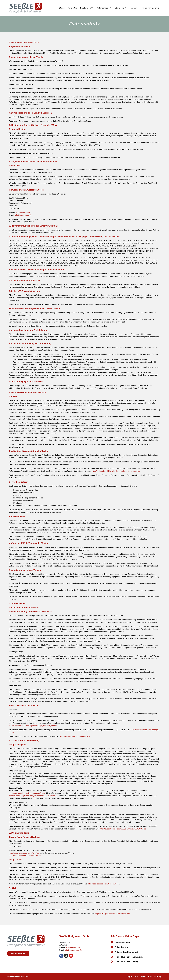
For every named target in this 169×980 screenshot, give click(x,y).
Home (61, 8)
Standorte (120, 8)
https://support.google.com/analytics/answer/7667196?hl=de (123, 829)
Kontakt (133, 8)
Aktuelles (72, 8)
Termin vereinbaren (150, 8)
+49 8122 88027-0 (23, 212)
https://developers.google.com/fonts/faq (24, 853)
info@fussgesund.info (23, 215)
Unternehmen (104, 8)
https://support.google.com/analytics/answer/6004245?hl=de (32, 796)
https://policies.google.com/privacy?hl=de (25, 856)
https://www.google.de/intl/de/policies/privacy (112, 914)
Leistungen (86, 8)
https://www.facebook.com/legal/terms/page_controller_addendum (34, 726)
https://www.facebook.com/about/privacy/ (74, 736)
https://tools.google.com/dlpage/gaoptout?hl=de (27, 793)
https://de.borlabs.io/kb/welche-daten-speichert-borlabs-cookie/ (116, 471)
